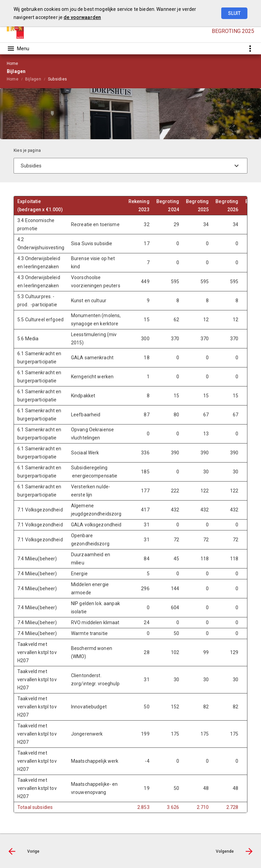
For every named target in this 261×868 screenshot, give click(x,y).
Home (13, 79)
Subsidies (57, 79)
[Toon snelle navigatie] (250, 48)
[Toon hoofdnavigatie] (18, 49)
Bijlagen (33, 79)
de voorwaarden (82, 17)
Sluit (234, 13)
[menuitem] (16, 79)
